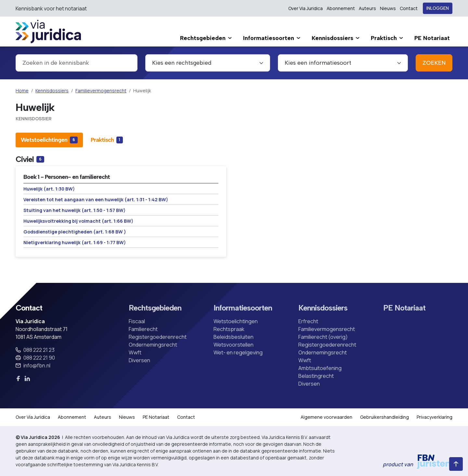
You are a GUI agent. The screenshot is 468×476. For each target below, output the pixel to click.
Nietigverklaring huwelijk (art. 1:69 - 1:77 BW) (75, 242)
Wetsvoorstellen (234, 345)
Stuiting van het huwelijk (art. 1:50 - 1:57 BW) (74, 210)
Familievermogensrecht (101, 91)
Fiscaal (137, 321)
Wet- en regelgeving (238, 352)
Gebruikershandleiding (384, 417)
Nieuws (388, 8)
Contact (409, 8)
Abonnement (341, 8)
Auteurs (367, 8)
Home (22, 91)
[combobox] (77, 63)
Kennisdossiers (52, 91)
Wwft (135, 352)
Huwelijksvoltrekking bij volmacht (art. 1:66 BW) (78, 221)
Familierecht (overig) (323, 337)
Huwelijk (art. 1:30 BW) (49, 189)
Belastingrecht (316, 376)
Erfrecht (308, 321)
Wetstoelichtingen (236, 321)
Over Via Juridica (305, 8)
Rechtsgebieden (155, 308)
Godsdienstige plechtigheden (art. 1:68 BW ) (75, 232)
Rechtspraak (229, 329)
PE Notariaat (404, 308)
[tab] (49, 140)
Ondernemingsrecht (153, 345)
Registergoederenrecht (158, 337)
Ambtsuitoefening (320, 368)
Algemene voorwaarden (326, 417)
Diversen (139, 360)
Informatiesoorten (243, 308)
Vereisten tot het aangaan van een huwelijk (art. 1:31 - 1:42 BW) (96, 199)
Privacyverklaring (435, 417)
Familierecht (143, 329)
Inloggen (438, 8)
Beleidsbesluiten (234, 337)
